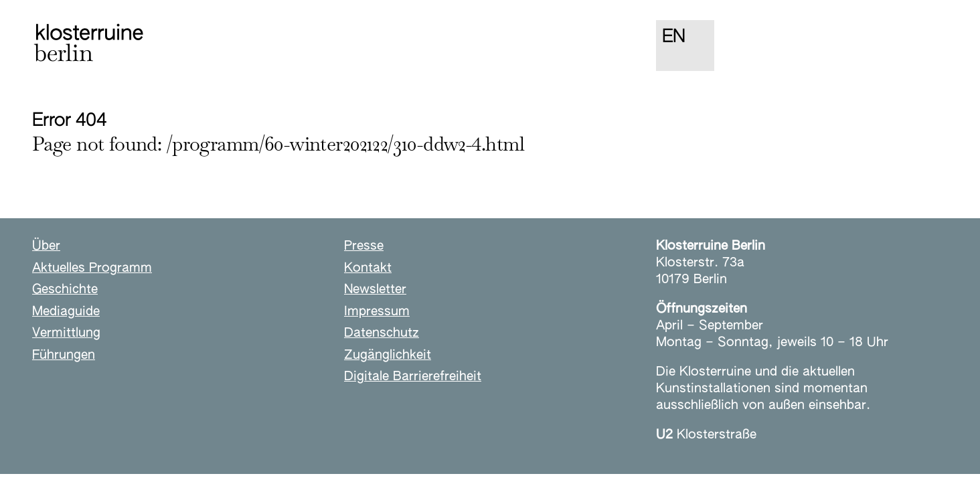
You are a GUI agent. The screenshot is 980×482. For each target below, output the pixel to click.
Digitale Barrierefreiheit (413, 377)
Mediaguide (66, 312)
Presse (364, 246)
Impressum (377, 312)
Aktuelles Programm (92, 268)
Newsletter (375, 290)
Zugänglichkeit (388, 355)
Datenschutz (382, 333)
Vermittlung (66, 333)
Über (46, 246)
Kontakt (368, 268)
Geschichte (65, 290)
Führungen (64, 355)
